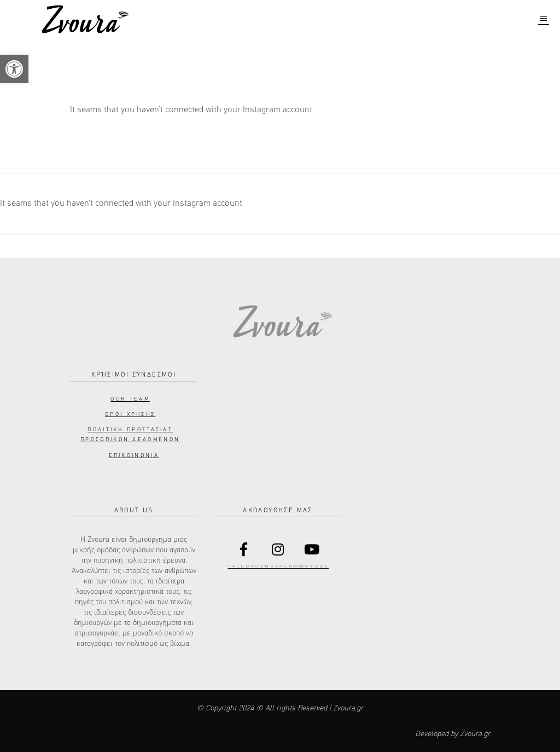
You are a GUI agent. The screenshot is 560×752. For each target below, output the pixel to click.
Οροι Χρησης (130, 414)
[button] (14, 69)
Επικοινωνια (134, 455)
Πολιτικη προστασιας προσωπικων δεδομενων (130, 435)
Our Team (130, 399)
